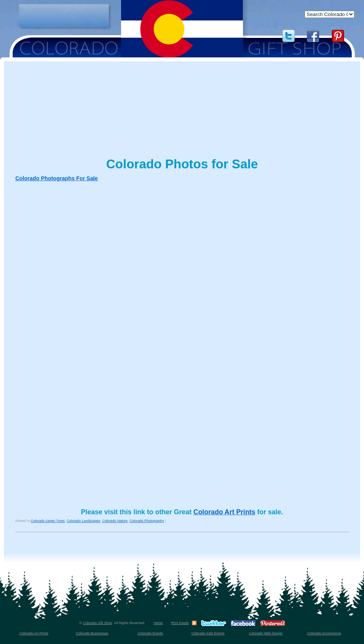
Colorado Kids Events (208, 633)
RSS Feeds (180, 623)
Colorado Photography (147, 521)
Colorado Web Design (266, 633)
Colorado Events (150, 633)
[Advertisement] (64, 16)
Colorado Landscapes (84, 521)
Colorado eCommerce (324, 633)
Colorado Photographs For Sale (57, 178)
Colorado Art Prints (225, 512)
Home (158, 623)
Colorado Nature (115, 521)
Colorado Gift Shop (98, 623)
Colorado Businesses (92, 633)
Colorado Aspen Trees (48, 521)
